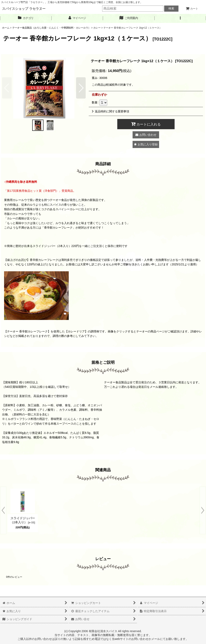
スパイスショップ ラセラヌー (24, 9)
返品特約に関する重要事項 (110, 111)
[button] (180, 18)
